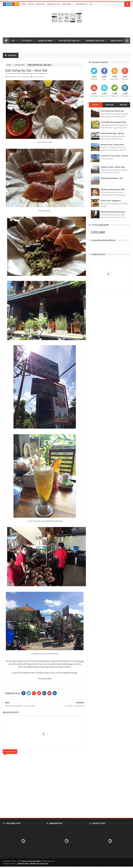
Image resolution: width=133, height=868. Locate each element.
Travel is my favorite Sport (31, 861)
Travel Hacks (117, 41)
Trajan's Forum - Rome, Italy (113, 167)
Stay (13, 41)
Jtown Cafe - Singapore (111, 201)
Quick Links (67, 4)
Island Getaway (45, 41)
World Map (41, 4)
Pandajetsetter (54, 4)
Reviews (8, 47)
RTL (91, 4)
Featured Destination (69, 41)
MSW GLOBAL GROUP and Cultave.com (33, 864)
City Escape (26, 41)
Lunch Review (19, 65)
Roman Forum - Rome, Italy (112, 144)
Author (31, 4)
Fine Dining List (82, 4)
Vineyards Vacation (95, 41)
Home (23, 4)
